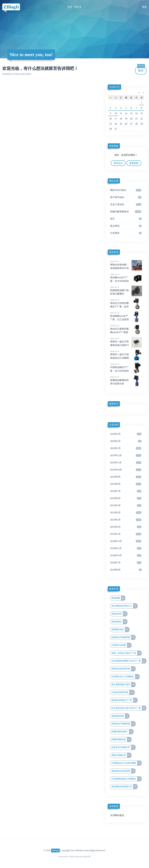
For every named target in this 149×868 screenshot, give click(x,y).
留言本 (78, 7)
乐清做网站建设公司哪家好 (127, 779)
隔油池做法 (119, 622)
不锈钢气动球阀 (121, 645)
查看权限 (134, 163)
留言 (141, 69)
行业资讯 (126, 233)
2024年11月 (126, 548)
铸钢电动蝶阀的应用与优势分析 (126, 380)
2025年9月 (126, 477)
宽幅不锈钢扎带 (121, 755)
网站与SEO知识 (126, 190)
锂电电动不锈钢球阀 (123, 724)
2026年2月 (126, 441)
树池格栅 (118, 598)
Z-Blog (71, 857)
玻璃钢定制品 (120, 630)
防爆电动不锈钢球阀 (123, 637)
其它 (126, 219)
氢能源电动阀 (120, 716)
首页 (70, 7)
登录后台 (118, 163)
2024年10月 (126, 555)
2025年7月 (126, 491)
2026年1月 (126, 448)
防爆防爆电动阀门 (122, 732)
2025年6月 (126, 498)
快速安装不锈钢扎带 (123, 747)
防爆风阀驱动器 (121, 740)
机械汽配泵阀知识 (126, 212)
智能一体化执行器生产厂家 (127, 653)
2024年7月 (126, 563)
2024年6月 (126, 570)
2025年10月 (126, 470)
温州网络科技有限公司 (124, 787)
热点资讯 (126, 226)
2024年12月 (126, 541)
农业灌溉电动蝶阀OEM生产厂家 (129, 661)
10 (116, 113)
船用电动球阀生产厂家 (124, 700)
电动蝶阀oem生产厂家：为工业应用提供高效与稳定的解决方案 (126, 320)
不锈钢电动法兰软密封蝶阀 (127, 763)
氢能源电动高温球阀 (123, 771)
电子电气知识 (126, 197)
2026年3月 (114, 87)
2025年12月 (126, 455)
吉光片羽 (87, 857)
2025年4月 (126, 513)
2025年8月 (126, 484)
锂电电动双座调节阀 (123, 669)
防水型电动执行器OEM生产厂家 (129, 708)
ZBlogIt (11, 7)
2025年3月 (126, 520)
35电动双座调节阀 (123, 692)
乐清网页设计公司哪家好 (126, 677)
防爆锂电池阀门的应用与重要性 (126, 290)
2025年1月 (126, 534)
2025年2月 (126, 527)
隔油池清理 (119, 614)
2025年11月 (126, 463)
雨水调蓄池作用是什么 (124, 606)
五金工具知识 (126, 204)
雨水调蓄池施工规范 (123, 685)
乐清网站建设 (117, 815)
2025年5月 (126, 505)
